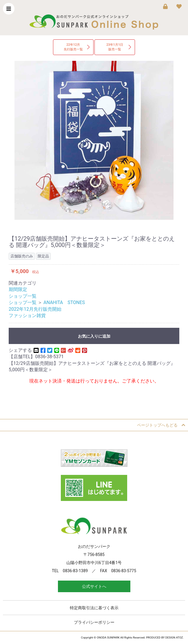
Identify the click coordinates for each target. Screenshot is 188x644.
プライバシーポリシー (94, 622)
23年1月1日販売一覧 (115, 47)
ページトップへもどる (161, 425)
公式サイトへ (94, 586)
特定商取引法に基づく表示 (94, 608)
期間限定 (18, 289)
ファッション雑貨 (27, 315)
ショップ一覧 (23, 296)
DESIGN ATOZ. (175, 637)
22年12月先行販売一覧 (73, 47)
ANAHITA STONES (64, 302)
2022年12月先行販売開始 (35, 309)
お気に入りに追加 (94, 336)
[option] (94, 140)
